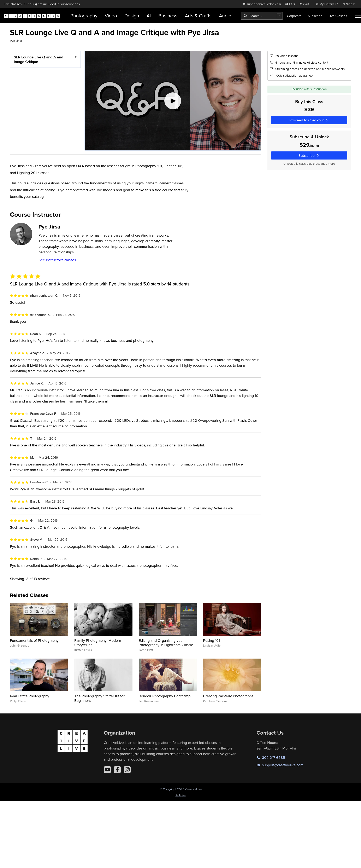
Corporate (294, 16)
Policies (181, 795)
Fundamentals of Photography (34, 640)
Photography (84, 16)
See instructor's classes (57, 260)
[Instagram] (127, 770)
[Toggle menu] (358, 16)
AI (149, 16)
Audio (225, 16)
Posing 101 (211, 640)
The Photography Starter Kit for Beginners (99, 698)
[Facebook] (117, 770)
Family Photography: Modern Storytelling (98, 643)
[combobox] (262, 16)
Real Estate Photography (30, 696)
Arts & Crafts (198, 16)
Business (168, 16)
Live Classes (338, 16)
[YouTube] (107, 770)
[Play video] (173, 101)
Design (132, 16)
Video (111, 16)
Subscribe (315, 16)
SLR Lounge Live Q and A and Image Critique (39, 59)
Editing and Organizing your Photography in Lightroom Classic (166, 643)
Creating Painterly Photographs (228, 696)
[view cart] (305, 4)
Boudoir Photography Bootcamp (165, 696)
